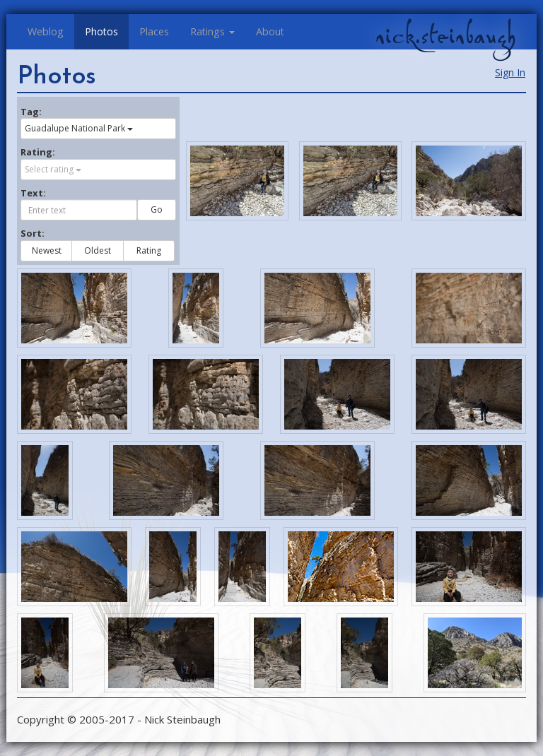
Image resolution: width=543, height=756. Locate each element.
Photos (101, 31)
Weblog (46, 31)
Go (157, 209)
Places (154, 31)
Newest (47, 250)
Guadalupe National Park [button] (79, 128)
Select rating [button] (53, 169)
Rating (149, 250)
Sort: (33, 233)
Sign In (510, 72)
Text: (33, 193)
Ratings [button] (212, 31)
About (270, 31)
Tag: (31, 112)
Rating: (38, 152)
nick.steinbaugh (445, 36)
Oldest (98, 250)
